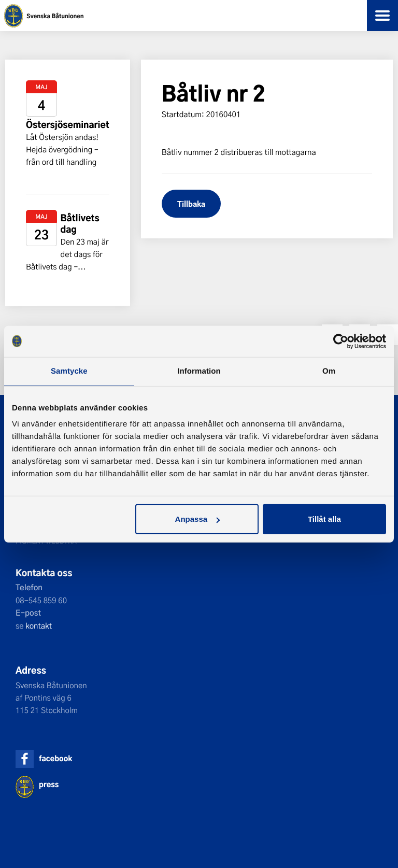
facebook (55, 758)
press (49, 784)
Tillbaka (191, 203)
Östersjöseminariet (68, 125)
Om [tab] (329, 371)
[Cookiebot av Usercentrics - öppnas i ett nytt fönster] (341, 341)
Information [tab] (199, 371)
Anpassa (198, 519)
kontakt (39, 625)
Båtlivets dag (80, 224)
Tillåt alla (324, 519)
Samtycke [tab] (69, 371)
